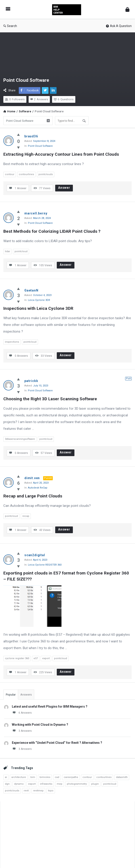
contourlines (26, 174)
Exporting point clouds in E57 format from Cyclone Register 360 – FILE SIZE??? (67, 576)
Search (10, 26)
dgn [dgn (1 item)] (7, 784)
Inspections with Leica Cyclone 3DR (38, 308)
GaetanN (31, 290)
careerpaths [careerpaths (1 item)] (71, 777)
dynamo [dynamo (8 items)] (19, 784)
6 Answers (22, 713)
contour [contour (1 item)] (87, 777)
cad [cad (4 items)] (57, 777)
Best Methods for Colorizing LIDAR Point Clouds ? (52, 231)
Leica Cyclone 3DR (39, 300)
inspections (12, 342)
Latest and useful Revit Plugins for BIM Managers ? (50, 707)
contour (10, 174)
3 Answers (22, 731)
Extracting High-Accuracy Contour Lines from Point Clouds (61, 154)
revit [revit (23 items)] (26, 791)
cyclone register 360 (17, 658)
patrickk (31, 381)
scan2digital (35, 555)
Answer (64, 188)
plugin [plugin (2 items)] (95, 784)
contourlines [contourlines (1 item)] (104, 777)
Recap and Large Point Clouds (33, 496)
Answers (26, 695)
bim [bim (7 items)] (33, 777)
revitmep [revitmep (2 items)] (38, 791)
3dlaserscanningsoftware (20, 439)
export (46, 658)
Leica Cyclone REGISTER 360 (45, 565)
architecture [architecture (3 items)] (19, 777)
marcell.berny (36, 213)
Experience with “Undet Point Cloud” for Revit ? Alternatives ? (57, 743)
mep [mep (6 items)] (60, 784)
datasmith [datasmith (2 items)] (122, 777)
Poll (128, 378)
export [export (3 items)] (32, 784)
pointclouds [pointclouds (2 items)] (12, 791)
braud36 (31, 136)
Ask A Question (119, 26)
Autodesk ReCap (38, 488)
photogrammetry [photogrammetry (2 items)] (77, 784)
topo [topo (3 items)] (51, 791)
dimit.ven (32, 478)
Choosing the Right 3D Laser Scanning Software (50, 399)
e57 (36, 658)
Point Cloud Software (40, 146)
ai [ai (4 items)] (6, 777)
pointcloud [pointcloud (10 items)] (110, 784)
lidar (7, 251)
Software (25, 111)
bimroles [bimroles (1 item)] (45, 777)
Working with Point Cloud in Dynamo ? (40, 725)
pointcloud (21, 251)
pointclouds (46, 174)
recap (26, 516)
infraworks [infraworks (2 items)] (46, 784)
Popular (11, 695)
